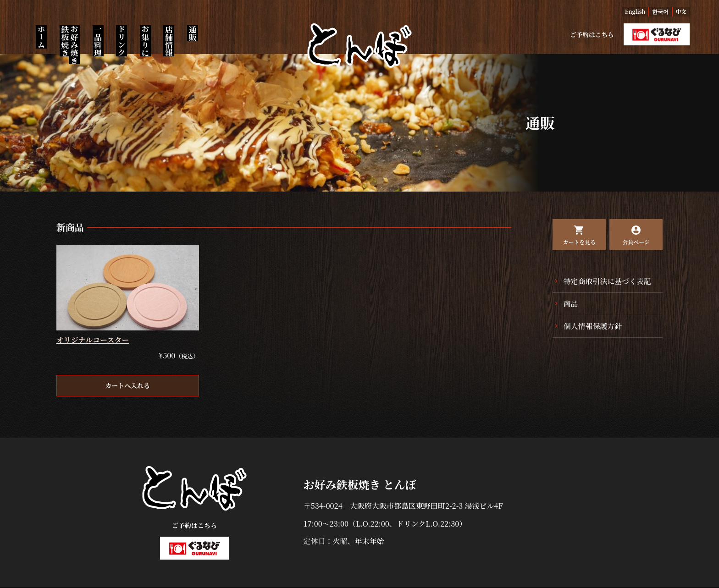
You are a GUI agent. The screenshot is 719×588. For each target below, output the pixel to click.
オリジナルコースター (93, 341)
